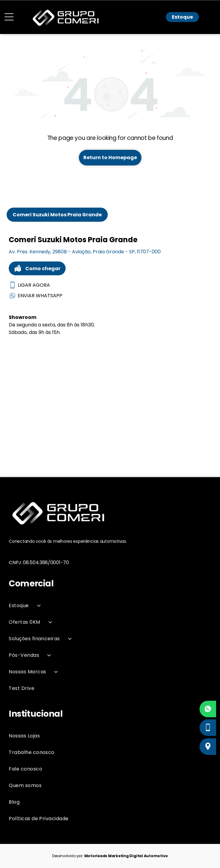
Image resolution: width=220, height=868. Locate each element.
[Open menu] (9, 17)
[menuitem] (110, 605)
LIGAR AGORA (29, 285)
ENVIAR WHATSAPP (36, 296)
